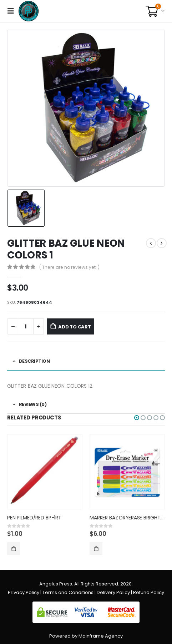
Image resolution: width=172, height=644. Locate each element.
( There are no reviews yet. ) (69, 267)
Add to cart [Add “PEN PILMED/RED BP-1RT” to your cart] (14, 549)
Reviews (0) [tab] (33, 404)
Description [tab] (34, 361)
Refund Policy (149, 592)
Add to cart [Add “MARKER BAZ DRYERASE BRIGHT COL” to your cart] (96, 549)
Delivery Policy (113, 592)
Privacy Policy (24, 592)
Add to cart (75, 327)
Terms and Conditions (68, 592)
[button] (137, 418)
